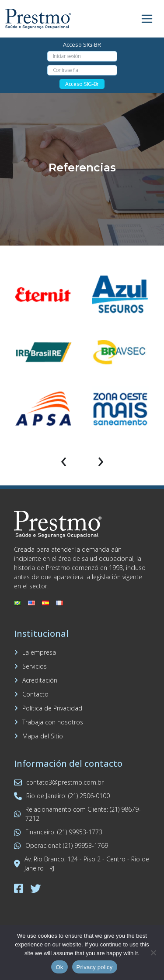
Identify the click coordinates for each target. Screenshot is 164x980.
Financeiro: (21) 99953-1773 (58, 832)
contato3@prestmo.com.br (59, 782)
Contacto (35, 694)
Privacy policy (95, 967)
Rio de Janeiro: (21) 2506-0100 (62, 796)
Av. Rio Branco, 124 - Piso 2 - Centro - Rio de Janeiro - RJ (82, 864)
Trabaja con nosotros (53, 722)
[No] (153, 953)
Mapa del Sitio (43, 736)
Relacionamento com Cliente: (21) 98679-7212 (77, 814)
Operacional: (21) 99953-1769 (61, 845)
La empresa (39, 652)
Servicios (35, 666)
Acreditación (40, 680)
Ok (59, 967)
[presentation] (64, 459)
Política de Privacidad (52, 708)
